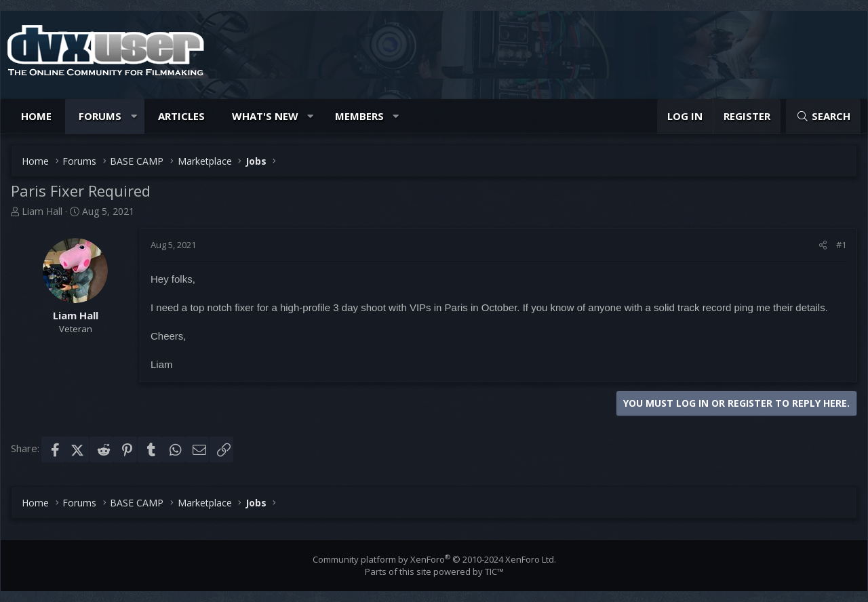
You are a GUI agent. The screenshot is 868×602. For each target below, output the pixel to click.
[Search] (823, 116)
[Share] (823, 245)
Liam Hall (42, 211)
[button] (134, 116)
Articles (181, 116)
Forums (100, 116)
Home (36, 116)
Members (359, 116)
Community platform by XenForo (434, 559)
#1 (841, 245)
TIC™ (494, 571)
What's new (265, 116)
